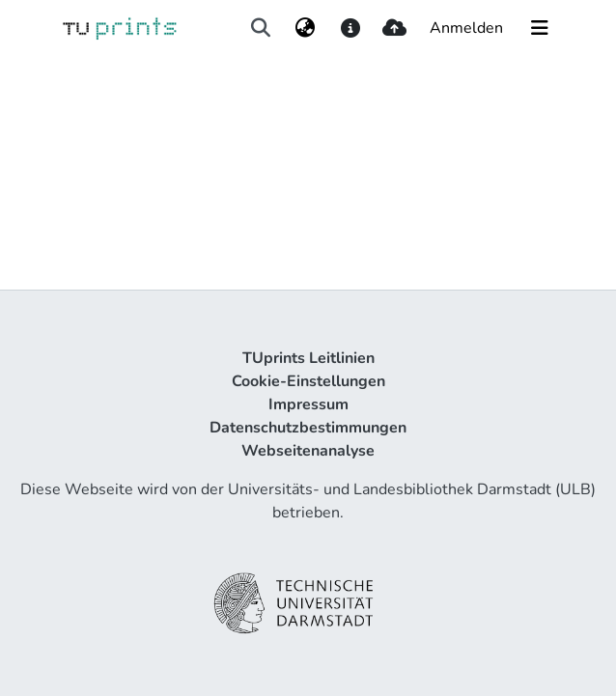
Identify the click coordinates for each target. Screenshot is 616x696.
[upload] (394, 28)
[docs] (350, 28)
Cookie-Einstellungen (308, 381)
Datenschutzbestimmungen (308, 428)
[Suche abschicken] (260, 28)
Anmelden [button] (467, 28)
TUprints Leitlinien (308, 358)
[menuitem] (306, 28)
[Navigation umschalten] (540, 28)
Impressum (308, 404)
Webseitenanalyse (308, 451)
